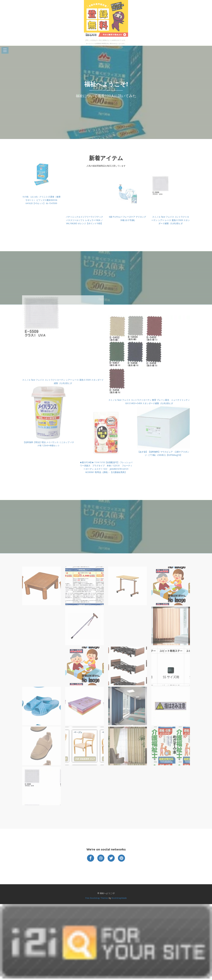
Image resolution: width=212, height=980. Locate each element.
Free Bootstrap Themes (97, 898)
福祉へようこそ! (106, 84)
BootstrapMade (119, 898)
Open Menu (5, 50)
